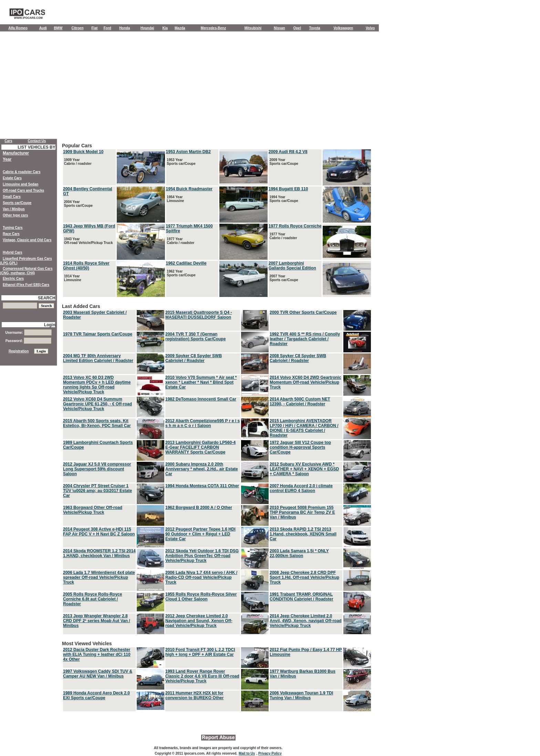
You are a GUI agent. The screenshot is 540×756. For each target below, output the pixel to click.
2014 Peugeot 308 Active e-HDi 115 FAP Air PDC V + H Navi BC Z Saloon (99, 532)
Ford (107, 28)
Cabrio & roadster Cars (22, 172)
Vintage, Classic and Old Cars (27, 240)
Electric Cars (13, 279)
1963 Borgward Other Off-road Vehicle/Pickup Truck (93, 510)
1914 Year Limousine (72, 278)
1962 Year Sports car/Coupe (181, 273)
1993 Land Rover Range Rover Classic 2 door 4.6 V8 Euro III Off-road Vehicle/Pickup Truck (202, 676)
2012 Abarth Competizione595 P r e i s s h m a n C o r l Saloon (202, 423)
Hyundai (147, 28)
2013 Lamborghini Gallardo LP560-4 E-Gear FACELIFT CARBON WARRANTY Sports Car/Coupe (200, 447)
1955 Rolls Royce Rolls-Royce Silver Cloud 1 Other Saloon (201, 597)
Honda (124, 28)
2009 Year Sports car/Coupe (283, 162)
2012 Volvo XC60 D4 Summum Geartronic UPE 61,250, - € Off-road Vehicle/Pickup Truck (97, 404)
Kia (165, 28)
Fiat (95, 28)
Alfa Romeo (18, 28)
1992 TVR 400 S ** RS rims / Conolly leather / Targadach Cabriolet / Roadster (305, 339)
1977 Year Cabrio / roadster (180, 241)
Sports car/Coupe (17, 203)
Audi (43, 28)
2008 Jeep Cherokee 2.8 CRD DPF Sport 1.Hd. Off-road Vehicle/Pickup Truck (304, 577)
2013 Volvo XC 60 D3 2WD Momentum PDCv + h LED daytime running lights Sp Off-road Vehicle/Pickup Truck (97, 385)
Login (50, 325)
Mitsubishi (253, 28)
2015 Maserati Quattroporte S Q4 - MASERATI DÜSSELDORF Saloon (199, 315)
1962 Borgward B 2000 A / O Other (199, 508)
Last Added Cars (217, 469)
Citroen (78, 28)
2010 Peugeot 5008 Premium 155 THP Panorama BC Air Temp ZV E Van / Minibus (302, 512)
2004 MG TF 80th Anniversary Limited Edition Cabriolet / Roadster (98, 358)
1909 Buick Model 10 (83, 152)
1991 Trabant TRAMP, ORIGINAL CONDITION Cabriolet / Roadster (302, 597)
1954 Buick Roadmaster (189, 189)
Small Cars (12, 197)
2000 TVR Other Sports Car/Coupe (303, 312)
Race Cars (11, 234)
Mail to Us (247, 753)
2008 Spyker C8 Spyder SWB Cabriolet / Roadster (298, 358)
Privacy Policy (270, 753)
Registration (19, 351)
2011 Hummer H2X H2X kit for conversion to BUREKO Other (194, 695)
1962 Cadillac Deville (186, 263)
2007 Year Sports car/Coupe (283, 278)
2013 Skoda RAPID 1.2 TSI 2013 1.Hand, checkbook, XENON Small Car (303, 534)
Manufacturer (16, 153)
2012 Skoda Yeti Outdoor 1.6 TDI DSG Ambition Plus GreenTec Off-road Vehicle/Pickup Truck (202, 556)
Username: (28, 333)
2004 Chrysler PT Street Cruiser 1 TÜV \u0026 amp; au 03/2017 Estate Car (97, 491)
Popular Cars (217, 220)
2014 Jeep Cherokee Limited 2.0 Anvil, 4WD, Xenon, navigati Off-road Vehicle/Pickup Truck (306, 621)
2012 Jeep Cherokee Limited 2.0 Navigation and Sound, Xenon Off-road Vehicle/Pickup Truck (199, 621)
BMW (58, 28)
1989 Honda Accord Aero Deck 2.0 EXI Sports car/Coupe (96, 695)
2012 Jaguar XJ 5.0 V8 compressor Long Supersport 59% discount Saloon (97, 469)
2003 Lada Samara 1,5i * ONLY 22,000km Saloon (299, 553)
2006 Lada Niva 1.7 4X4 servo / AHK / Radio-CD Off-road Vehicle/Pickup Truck (201, 577)
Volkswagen (343, 28)
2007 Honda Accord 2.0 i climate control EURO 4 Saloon (301, 488)
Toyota (315, 28)
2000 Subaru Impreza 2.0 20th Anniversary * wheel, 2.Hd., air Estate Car (202, 469)
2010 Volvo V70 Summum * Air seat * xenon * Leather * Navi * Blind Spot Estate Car (201, 382)
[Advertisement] (189, 87)
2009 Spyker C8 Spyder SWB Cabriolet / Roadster (194, 358)
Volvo (370, 28)
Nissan (279, 28)
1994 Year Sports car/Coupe (283, 199)
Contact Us (37, 141)
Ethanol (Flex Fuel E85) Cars (26, 285)
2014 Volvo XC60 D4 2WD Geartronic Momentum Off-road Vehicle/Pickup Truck (305, 382)
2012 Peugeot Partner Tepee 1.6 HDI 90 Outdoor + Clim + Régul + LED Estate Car (200, 534)
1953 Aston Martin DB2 (188, 152)
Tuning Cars (13, 228)
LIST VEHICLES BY (36, 147)
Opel (297, 28)
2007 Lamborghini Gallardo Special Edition (292, 266)
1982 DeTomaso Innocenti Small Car (201, 399)
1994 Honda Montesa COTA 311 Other (202, 486)
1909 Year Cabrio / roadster (77, 162)
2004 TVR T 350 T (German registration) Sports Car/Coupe (195, 337)
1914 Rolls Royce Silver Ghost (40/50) (86, 266)
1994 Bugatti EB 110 (288, 189)
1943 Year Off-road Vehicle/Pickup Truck (88, 241)
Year (7, 159)
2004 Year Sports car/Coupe (78, 204)
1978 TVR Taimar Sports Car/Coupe (98, 334)
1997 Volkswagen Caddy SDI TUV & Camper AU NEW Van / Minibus (98, 674)
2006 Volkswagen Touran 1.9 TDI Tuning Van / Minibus (301, 695)
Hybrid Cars (13, 252)
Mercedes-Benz (213, 28)
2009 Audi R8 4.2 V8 (288, 152)
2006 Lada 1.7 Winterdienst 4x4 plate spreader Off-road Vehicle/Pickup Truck (99, 577)
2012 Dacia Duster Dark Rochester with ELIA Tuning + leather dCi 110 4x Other (97, 654)
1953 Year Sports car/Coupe (181, 162)
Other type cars (15, 215)
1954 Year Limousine (175, 199)
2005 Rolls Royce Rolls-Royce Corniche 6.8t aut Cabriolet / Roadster (92, 599)
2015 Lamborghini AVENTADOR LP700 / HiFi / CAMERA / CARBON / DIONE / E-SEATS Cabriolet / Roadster (304, 428)
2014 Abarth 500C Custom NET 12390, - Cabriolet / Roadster (300, 402)
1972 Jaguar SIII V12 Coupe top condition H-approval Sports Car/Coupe (300, 447)
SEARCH (47, 298)
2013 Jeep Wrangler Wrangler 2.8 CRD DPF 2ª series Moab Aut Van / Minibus (97, 621)
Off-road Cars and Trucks (23, 190)
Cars (8, 141)
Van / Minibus (14, 209)
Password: (28, 341)
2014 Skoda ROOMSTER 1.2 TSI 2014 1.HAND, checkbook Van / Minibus (99, 553)
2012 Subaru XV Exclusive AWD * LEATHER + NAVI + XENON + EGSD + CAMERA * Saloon (304, 469)
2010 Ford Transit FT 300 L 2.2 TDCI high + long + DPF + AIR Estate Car (200, 652)
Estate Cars (12, 178)
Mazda (180, 28)
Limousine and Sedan (20, 184)
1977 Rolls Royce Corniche (295, 226)
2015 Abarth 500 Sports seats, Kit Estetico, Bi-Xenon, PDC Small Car (97, 423)
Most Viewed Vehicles (217, 677)
